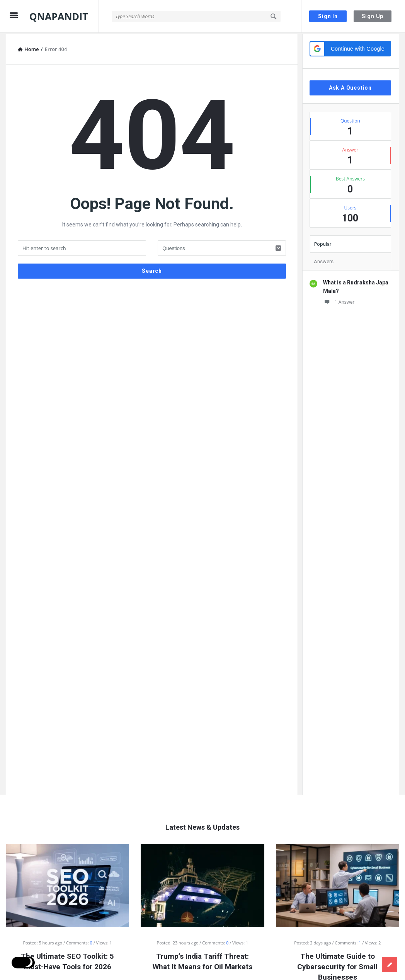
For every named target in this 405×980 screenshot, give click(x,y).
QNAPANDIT (59, 16)
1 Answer (339, 301)
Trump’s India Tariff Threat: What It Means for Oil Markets (202, 960)
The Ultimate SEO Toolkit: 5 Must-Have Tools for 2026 (67, 960)
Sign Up (373, 16)
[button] (350, 48)
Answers (324, 260)
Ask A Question (350, 87)
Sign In (328, 16)
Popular (323, 243)
